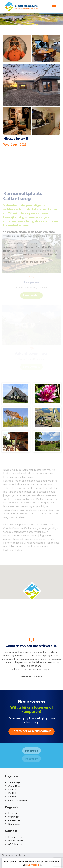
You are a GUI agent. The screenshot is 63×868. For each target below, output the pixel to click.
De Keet (11, 789)
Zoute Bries (13, 786)
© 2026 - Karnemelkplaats (14, 855)
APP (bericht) (14, 844)
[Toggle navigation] (54, 7)
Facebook (32, 751)
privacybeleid (32, 865)
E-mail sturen (14, 837)
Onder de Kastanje (17, 800)
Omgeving (12, 820)
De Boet (11, 796)
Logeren (11, 813)
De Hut (10, 793)
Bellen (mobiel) (15, 840)
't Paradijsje (13, 782)
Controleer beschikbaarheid (31, 731)
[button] (32, 591)
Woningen (12, 817)
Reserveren (13, 824)
